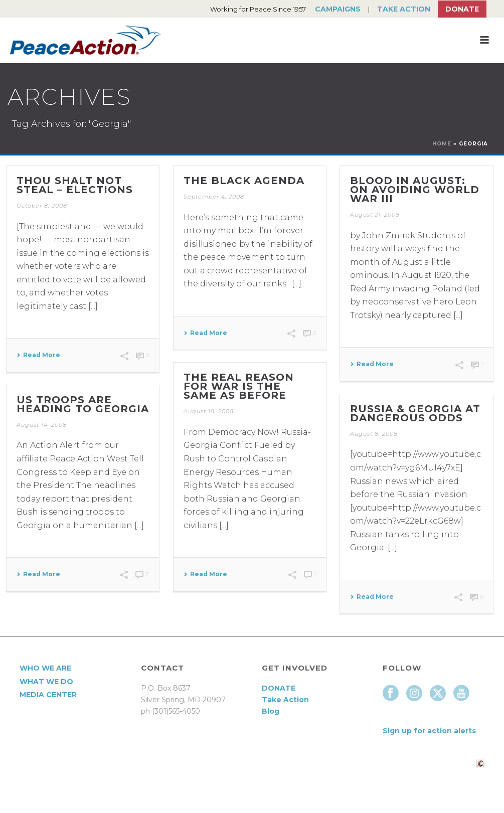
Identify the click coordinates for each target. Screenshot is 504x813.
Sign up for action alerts (429, 731)
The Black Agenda (244, 181)
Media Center (48, 695)
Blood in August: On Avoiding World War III (415, 190)
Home (442, 144)
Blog (271, 711)
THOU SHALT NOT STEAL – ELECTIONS (75, 185)
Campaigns (338, 9)
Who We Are (45, 668)
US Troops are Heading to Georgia (83, 404)
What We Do (46, 682)
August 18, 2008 (209, 411)
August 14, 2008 (42, 425)
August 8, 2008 (374, 434)
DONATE (279, 688)
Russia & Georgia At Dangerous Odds (415, 413)
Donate (462, 9)
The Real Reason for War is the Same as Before (239, 386)
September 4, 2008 (214, 197)
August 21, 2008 (375, 215)
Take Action (404, 9)
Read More (38, 355)
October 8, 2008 (42, 206)
